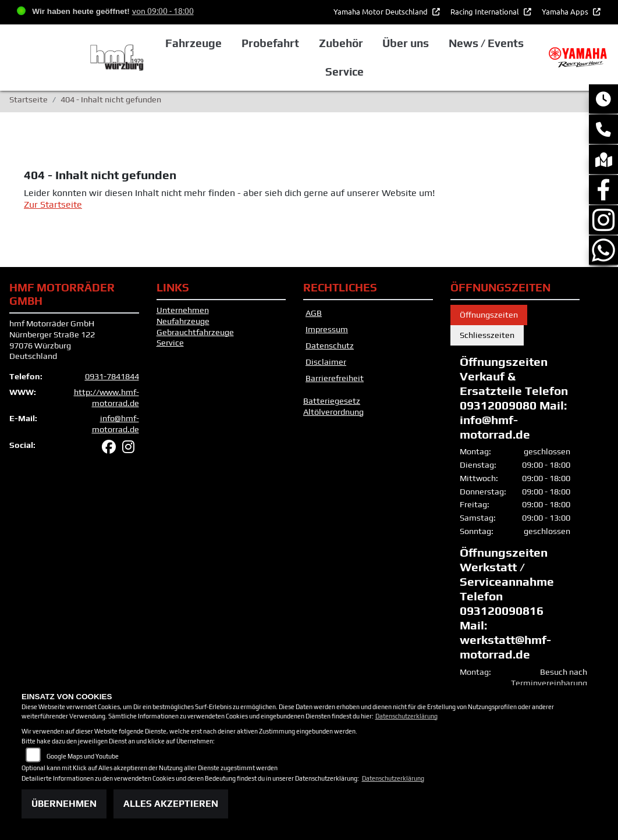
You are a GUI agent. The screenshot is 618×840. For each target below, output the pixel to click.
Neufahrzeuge (183, 321)
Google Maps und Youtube (83, 756)
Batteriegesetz (332, 401)
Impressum (327, 329)
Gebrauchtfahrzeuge (195, 332)
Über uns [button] (406, 43)
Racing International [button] (486, 11)
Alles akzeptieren (171, 804)
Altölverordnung (333, 412)
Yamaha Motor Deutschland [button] (381, 11)
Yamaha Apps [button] (566, 11)
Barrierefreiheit (335, 378)
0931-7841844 (112, 376)
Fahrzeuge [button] (193, 43)
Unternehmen (183, 310)
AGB (314, 313)
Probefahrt (270, 43)
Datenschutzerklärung (406, 716)
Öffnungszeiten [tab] (489, 315)
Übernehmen (64, 804)
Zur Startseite (53, 204)
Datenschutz (330, 346)
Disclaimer (326, 362)
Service (170, 343)
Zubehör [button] (341, 43)
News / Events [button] (486, 43)
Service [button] (344, 72)
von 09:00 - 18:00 (163, 10)
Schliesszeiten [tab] (487, 335)
